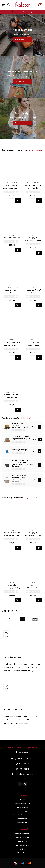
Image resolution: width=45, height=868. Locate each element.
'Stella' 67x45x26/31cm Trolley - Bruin (33, 588)
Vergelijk (22, 849)
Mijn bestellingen (23, 838)
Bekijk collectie (35, 150)
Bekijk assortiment (22, 40)
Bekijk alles (26, 418)
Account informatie (23, 834)
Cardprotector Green (12, 238)
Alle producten (22, 853)
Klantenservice (23, 819)
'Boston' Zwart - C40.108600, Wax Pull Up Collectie (12, 188)
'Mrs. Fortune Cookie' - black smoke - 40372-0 (33, 188)
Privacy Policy (23, 807)
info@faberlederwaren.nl (24, 774)
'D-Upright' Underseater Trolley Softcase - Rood (33, 240)
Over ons (23, 800)
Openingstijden (23, 823)
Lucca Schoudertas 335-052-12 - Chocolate (12, 397)
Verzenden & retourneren (23, 815)
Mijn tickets (22, 841)
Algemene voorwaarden (22, 803)
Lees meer (9, 674)
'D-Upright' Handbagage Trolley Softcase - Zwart (12, 588)
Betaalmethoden (22, 811)
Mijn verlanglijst (22, 845)
